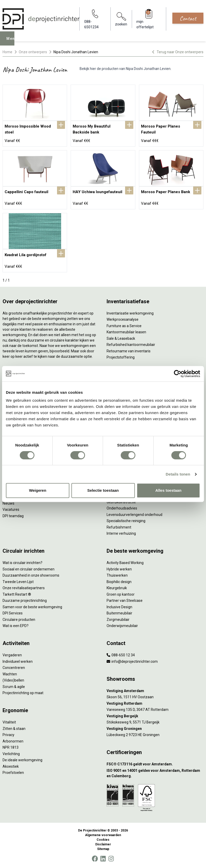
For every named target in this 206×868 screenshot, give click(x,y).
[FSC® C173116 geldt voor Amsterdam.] (155, 764)
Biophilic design (119, 582)
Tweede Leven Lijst (18, 582)
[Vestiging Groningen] (155, 729)
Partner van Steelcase (125, 601)
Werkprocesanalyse (123, 319)
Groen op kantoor (121, 594)
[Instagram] (111, 859)
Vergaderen (12, 655)
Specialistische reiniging (126, 521)
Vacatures (11, 509)
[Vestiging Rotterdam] (155, 704)
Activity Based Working (125, 563)
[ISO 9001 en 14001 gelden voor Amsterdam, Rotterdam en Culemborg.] (155, 773)
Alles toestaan (168, 490)
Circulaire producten (19, 620)
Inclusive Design (119, 607)
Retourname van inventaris (129, 351)
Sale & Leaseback (121, 338)
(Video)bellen (13, 680)
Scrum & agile (14, 687)
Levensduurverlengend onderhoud (134, 515)
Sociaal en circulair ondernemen (29, 569)
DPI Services (13, 613)
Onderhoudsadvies (122, 508)
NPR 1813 (11, 747)
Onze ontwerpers (33, 52)
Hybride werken (119, 569)
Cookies (103, 840)
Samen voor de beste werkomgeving (32, 607)
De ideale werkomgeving (22, 760)
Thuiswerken (117, 575)
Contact (188, 18)
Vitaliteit (9, 722)
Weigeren (38, 490)
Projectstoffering (121, 357)
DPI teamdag (13, 516)
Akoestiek (11, 766)
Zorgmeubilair (118, 620)
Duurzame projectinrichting (25, 601)
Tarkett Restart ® (17, 594)
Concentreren (14, 668)
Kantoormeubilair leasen (126, 332)
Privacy (8, 735)
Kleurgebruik (117, 588)
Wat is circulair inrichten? (22, 563)
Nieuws (8, 503)
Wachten (10, 674)
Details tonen (178, 474)
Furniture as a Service (124, 326)
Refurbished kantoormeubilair (131, 345)
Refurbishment (119, 527)
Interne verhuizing (121, 533)
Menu (13, 42)
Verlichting (11, 754)
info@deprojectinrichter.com (132, 661)
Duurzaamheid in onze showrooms (31, 575)
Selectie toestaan (103, 490)
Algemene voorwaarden (103, 835)
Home (7, 52)
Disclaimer (103, 844)
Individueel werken (18, 661)
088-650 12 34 (121, 655)
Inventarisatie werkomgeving (130, 313)
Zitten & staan (14, 729)
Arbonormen (13, 741)
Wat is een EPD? (16, 626)
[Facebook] (95, 859)
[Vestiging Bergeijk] (155, 716)
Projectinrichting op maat (23, 693)
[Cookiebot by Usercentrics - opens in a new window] (178, 374)
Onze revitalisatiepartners (24, 588)
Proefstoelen (13, 773)
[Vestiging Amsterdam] (155, 691)
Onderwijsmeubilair (122, 626)
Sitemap (103, 849)
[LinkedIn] (103, 859)
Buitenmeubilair (119, 613)
